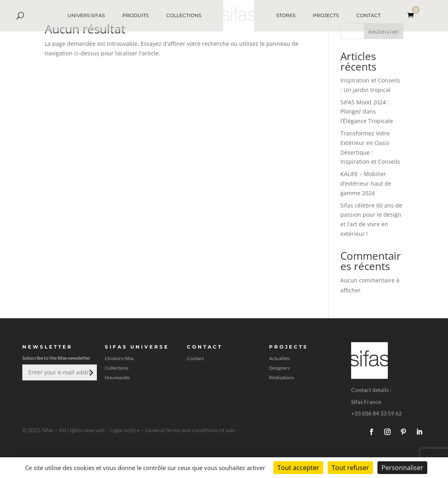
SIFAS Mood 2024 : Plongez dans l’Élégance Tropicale (367, 112)
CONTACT (368, 15)
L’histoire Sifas (119, 358)
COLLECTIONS (184, 15)
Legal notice (125, 430)
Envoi (90, 372)
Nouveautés (117, 378)
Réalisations (282, 378)
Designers (279, 368)
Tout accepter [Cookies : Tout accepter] (298, 468)
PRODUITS (136, 15)
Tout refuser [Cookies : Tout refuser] (350, 468)
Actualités (279, 358)
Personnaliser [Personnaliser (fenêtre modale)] (402, 468)
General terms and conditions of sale (190, 430)
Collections (117, 368)
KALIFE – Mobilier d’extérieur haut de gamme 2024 (366, 183)
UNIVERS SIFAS (86, 15)
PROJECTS (326, 15)
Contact (195, 358)
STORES (286, 15)
